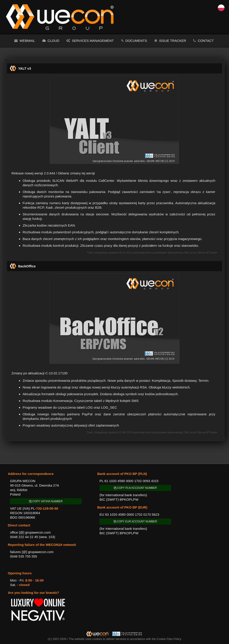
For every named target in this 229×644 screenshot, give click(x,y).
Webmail (25, 41)
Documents (134, 41)
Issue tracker (170, 41)
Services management (90, 41)
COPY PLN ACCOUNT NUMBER (135, 488)
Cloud (51, 41)
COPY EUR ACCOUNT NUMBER (135, 522)
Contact (204, 41)
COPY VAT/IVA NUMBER (46, 501)
